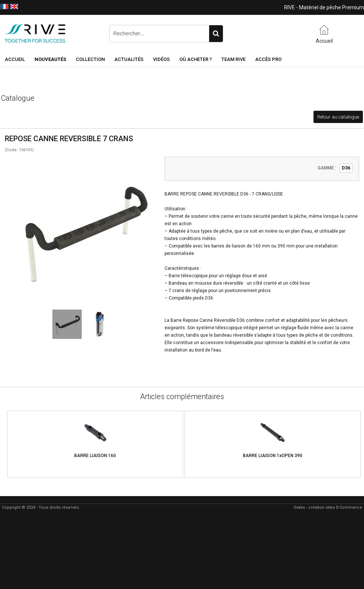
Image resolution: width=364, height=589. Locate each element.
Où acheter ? (196, 59)
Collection (90, 59)
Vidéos (161, 59)
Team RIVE (233, 59)
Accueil (15, 59)
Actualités (129, 59)
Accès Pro (268, 59)
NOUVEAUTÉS (50, 59)
